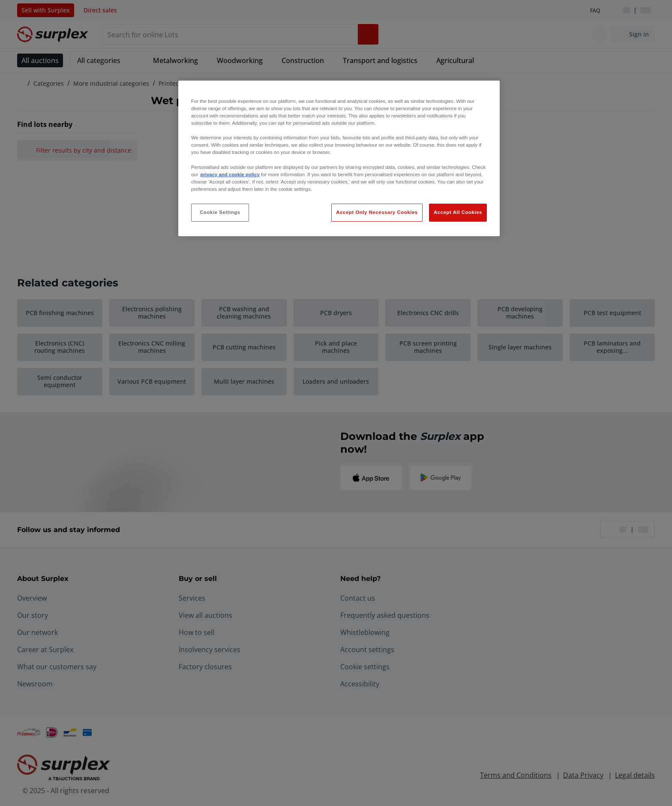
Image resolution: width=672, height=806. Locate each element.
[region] (339, 158)
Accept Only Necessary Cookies (377, 212)
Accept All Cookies (458, 212)
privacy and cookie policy (230, 174)
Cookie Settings (220, 212)
